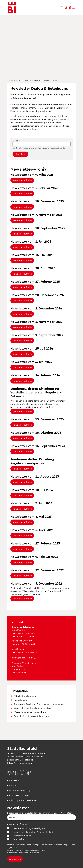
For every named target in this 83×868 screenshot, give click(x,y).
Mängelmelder (21, 700)
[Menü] (74, 8)
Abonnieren (20, 154)
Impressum (15, 780)
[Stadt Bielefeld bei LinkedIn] (22, 772)
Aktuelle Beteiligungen (25, 696)
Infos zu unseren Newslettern (27, 853)
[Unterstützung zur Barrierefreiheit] (70, 8)
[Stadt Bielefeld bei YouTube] (28, 772)
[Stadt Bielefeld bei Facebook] (16, 772)
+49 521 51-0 (17, 753)
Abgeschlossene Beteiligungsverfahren (33, 708)
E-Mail (15, 141)
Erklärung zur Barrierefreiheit (23, 800)
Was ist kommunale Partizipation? (30, 712)
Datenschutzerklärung (20, 790)
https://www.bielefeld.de (20, 763)
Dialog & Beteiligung (41, 80)
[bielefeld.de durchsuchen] (62, 8)
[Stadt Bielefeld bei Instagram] (10, 772)
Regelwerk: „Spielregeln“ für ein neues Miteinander (38, 704)
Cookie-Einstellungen (20, 795)
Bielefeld (12, 80)
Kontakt (13, 785)
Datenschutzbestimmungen (33, 850)
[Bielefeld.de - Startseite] (12, 8)
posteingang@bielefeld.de (20, 760)
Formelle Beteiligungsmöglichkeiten (31, 716)
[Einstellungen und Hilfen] (66, 8)
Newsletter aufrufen (22, 180)
